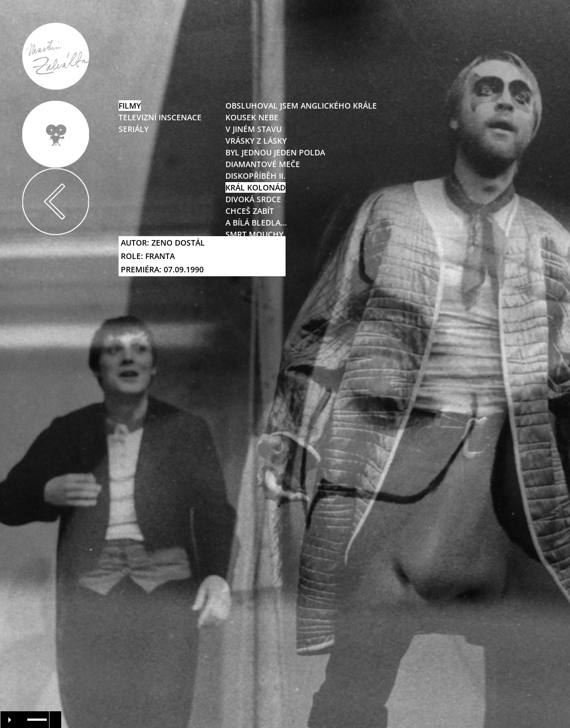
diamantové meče (263, 164)
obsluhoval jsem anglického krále (301, 106)
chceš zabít (250, 211)
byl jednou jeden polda (275, 152)
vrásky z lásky (256, 141)
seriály (134, 129)
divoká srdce (253, 199)
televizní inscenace (160, 117)
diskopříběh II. (255, 176)
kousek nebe (252, 117)
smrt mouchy (254, 234)
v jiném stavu (254, 129)
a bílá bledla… (256, 223)
